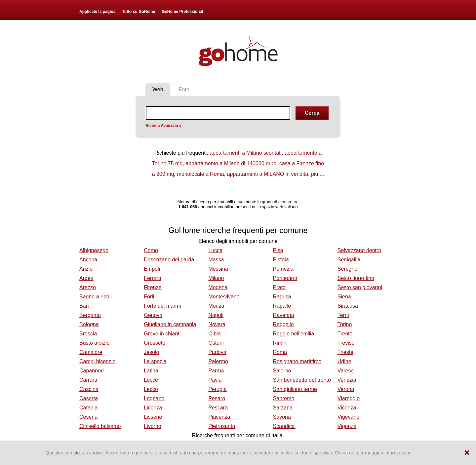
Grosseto (155, 343)
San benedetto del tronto (302, 380)
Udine (344, 361)
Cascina (89, 389)
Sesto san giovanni (360, 287)
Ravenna (284, 315)
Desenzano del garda (169, 260)
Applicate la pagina (97, 12)
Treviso (346, 343)
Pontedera (285, 278)
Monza (216, 306)
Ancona (88, 260)
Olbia (214, 334)
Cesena (88, 417)
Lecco (151, 389)
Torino (345, 324)
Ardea (86, 278)
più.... (317, 174)
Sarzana (283, 408)
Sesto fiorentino (356, 278)
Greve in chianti (162, 334)
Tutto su (139, 12)
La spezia (155, 361)
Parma (216, 371)
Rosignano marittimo (297, 361)
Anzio (86, 269)
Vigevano (348, 417)
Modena (218, 287)
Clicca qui (345, 453)
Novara (217, 324)
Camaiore (91, 352)
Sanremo (284, 398)
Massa (216, 260)
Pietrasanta (222, 426)
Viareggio (349, 398)
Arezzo (88, 287)
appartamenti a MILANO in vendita (268, 174)
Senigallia (349, 260)
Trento (345, 334)
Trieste (345, 352)
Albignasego (94, 250)
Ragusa (282, 297)
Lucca (215, 250)
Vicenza (347, 408)
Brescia (88, 334)
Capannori (92, 371)
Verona (346, 389)
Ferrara (152, 278)
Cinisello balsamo (100, 426)
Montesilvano (224, 297)
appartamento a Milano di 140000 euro (231, 163)
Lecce (151, 380)
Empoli (152, 269)
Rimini (280, 343)
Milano (216, 278)
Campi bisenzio (97, 361)
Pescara (218, 408)
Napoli (216, 315)
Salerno (282, 371)
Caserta (89, 398)
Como (151, 250)
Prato (279, 287)
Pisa (278, 250)
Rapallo (282, 306)
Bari (84, 306)
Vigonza (347, 426)
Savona (282, 417)
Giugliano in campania (170, 324)
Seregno (348, 269)
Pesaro (217, 398)
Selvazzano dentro (359, 250)
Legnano (154, 398)
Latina (151, 371)
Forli (149, 297)
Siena (344, 297)
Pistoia (281, 260)
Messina (218, 269)
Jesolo (151, 352)
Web (158, 89)
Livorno (152, 426)
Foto (184, 89)
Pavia (215, 380)
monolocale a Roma (200, 174)
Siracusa (348, 306)
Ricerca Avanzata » (163, 126)
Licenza (153, 408)
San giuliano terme (295, 389)
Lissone (153, 417)
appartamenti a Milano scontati (246, 153)
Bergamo (90, 315)
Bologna (89, 324)
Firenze (153, 287)
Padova (217, 352)
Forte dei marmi (162, 306)
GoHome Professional (182, 12)
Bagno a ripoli (96, 297)
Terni (343, 315)
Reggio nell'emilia (294, 334)
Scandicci (284, 426)
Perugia (217, 389)
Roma (280, 352)
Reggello (283, 324)
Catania (88, 408)
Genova (153, 315)
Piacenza (219, 417)
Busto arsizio (95, 343)
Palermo (218, 361)
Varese (346, 371)
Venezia (347, 380)
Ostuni (216, 343)
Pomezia (283, 269)
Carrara (88, 380)
